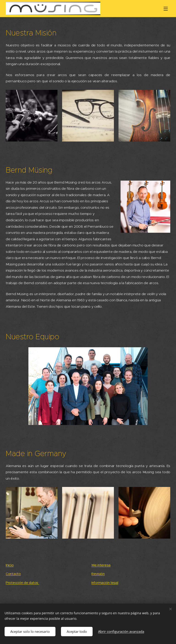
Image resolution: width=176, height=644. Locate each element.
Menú (166, 9)
